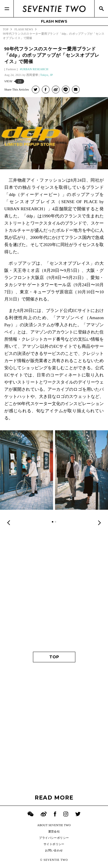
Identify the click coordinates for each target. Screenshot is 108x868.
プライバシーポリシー (54, 838)
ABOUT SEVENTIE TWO (54, 825)
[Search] (101, 9)
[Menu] (7, 9)
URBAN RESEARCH (35, 69)
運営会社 (54, 831)
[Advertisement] (54, 589)
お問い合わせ (54, 850)
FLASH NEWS (54, 21)
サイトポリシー (54, 844)
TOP (54, 657)
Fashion (11, 69)
